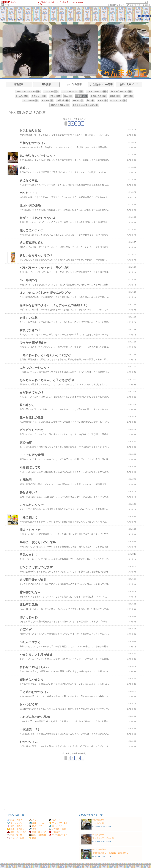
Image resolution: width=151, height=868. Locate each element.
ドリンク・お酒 (16, 838)
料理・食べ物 (15, 835)
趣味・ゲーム (37, 823)
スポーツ (54, 820)
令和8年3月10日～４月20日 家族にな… (110, 853)
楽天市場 (146, 5)
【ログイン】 (145, 19)
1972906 (143, 16)
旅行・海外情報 (38, 835)
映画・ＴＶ (36, 826)
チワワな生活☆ (99, 849)
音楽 (33, 829)
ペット (7, 5)
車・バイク (55, 826)
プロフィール (19, 19)
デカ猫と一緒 (98, 835)
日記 (10, 19)
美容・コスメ (15, 826)
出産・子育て (15, 820)
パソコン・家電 (57, 829)
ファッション (15, 823)
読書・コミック (38, 832)
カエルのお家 (98, 823)
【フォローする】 (131, 19)
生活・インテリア (17, 832)
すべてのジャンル (58, 835)
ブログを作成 (135, 5)
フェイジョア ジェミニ (103, 838)
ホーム (4, 19)
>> (115, 5)
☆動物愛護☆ (98, 820)
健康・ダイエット (17, 829)
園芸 (33, 838)
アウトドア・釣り (58, 823)
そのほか (54, 832)
